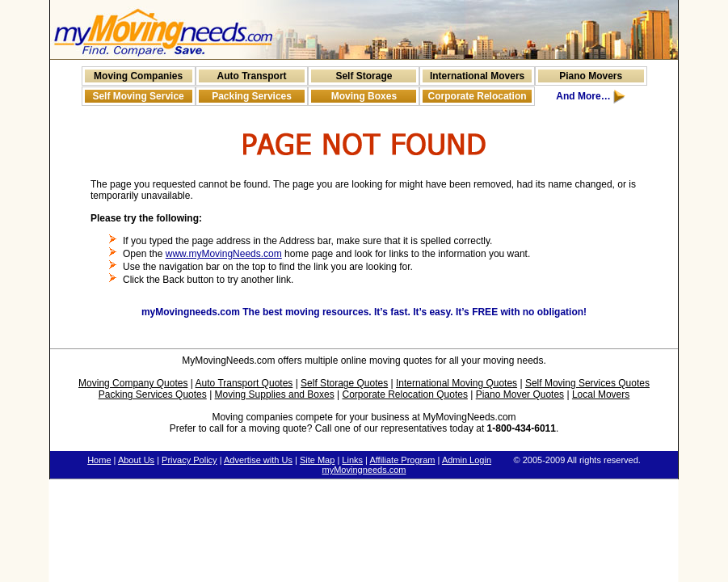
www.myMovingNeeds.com (224, 254)
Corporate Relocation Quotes (404, 394)
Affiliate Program (402, 460)
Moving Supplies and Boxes (275, 394)
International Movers (477, 76)
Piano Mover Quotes (520, 394)
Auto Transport (252, 76)
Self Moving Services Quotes (587, 383)
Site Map (317, 460)
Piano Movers (591, 76)
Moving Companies (138, 76)
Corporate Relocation (478, 96)
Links (352, 460)
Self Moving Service (138, 96)
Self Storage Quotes (344, 383)
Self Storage (364, 76)
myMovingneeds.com (364, 470)
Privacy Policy (189, 460)
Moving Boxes (364, 96)
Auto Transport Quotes (244, 383)
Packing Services (252, 96)
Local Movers (601, 394)
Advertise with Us (258, 460)
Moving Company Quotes (133, 383)
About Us (136, 460)
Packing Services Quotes (153, 394)
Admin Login (467, 460)
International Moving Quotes (457, 383)
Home (99, 460)
